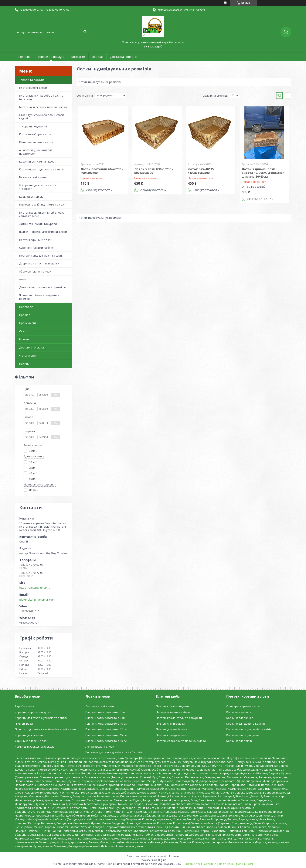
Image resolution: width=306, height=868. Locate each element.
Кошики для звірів (31, 197)
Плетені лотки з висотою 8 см (105, 718)
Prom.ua (174, 856)
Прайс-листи (28, 323)
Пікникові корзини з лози (36, 142)
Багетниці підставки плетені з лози (43, 107)
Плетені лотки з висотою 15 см (106, 735)
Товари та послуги (51, 57)
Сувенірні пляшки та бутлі (37, 248)
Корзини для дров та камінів (246, 724)
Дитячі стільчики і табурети (38, 224)
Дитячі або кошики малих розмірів (42, 287)
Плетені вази (24, 724)
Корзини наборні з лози (35, 134)
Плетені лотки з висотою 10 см (106, 724)
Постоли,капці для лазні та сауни (41, 256)
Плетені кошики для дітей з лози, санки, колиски (41, 214)
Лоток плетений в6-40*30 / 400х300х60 (102, 171)
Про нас (98, 57)
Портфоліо (26, 307)
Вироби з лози (25, 706)
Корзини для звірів (239, 741)
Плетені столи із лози (170, 724)
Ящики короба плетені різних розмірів (39, 297)
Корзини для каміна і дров (37, 161)
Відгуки (24, 339)
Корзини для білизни (29, 735)
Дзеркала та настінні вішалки (39, 263)
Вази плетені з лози (33, 177)
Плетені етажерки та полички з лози (181, 741)
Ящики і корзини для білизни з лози (43, 232)
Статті (23, 331)
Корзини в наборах (239, 712)
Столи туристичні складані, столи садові (42, 117)
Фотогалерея (28, 355)
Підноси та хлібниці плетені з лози (42, 204)
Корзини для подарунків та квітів (42, 169)
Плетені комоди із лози (172, 735)
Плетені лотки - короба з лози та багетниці (41, 97)
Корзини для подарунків (243, 735)
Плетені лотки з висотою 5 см (105, 712)
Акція (23, 279)
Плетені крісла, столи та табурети (179, 718)
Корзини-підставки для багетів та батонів (114, 752)
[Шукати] (85, 32)
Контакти (78, 57)
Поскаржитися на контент (200, 864)
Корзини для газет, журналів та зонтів (41, 718)
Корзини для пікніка (240, 718)
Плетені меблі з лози (33, 88)
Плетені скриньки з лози (36, 240)
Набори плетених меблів (173, 712)
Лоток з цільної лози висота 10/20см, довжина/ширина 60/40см (263, 173)
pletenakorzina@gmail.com (37, 600)
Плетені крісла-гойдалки (172, 706)
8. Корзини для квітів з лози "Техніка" (38, 187)
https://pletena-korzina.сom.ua (35, 588)
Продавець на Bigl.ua (153, 860)
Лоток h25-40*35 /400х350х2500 (201, 171)
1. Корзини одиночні (33, 126)
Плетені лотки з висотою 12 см (106, 729)
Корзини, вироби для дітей (33, 712)
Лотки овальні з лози (100, 747)
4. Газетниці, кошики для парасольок (36, 152)
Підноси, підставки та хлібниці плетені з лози (45, 729)
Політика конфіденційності (236, 864)
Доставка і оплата (123, 57)
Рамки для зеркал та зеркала (35, 747)
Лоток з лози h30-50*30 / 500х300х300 (154, 171)
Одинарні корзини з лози (243, 706)
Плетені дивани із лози (172, 729)
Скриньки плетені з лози (32, 741)
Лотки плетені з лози (100, 706)
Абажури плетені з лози (35, 271)
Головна (24, 57)
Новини (24, 364)
